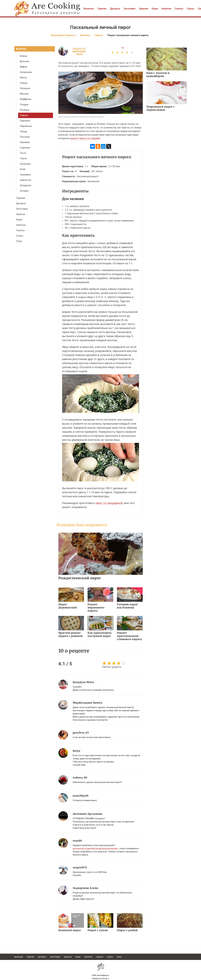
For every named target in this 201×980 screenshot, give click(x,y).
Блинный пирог (70, 930)
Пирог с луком (98, 930)
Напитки (166, 9)
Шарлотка (26, 180)
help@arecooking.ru (100, 978)
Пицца (23, 131)
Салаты (179, 9)
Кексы (23, 78)
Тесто (23, 153)
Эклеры (24, 191)
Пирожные (26, 126)
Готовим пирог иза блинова (127, 606)
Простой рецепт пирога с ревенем (71, 634)
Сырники (25, 148)
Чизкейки (25, 175)
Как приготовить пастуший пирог (100, 634)
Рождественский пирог (80, 578)
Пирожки (25, 121)
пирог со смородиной (109, 503)
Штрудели (26, 185)
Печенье (25, 110)
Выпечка (89, 9)
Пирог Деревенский (68, 606)
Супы (19, 241)
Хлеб (23, 169)
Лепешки (25, 88)
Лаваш (24, 83)
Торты (23, 158)
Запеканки (26, 72)
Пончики (25, 137)
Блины (24, 56)
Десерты (115, 9)
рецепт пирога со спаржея (85, 138)
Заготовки (130, 9)
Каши (155, 9)
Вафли (24, 67)
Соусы (191, 9)
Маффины (26, 99)
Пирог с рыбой (127, 930)
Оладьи (24, 105)
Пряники (25, 142)
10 (123, 48)
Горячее (102, 9)
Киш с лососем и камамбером (158, 75)
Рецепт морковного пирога (96, 608)
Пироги (24, 115)
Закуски (144, 9)
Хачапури (25, 164)
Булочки (25, 61)
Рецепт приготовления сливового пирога (129, 636)
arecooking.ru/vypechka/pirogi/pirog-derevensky (95, 848)
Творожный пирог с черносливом (161, 108)
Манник (24, 94)
